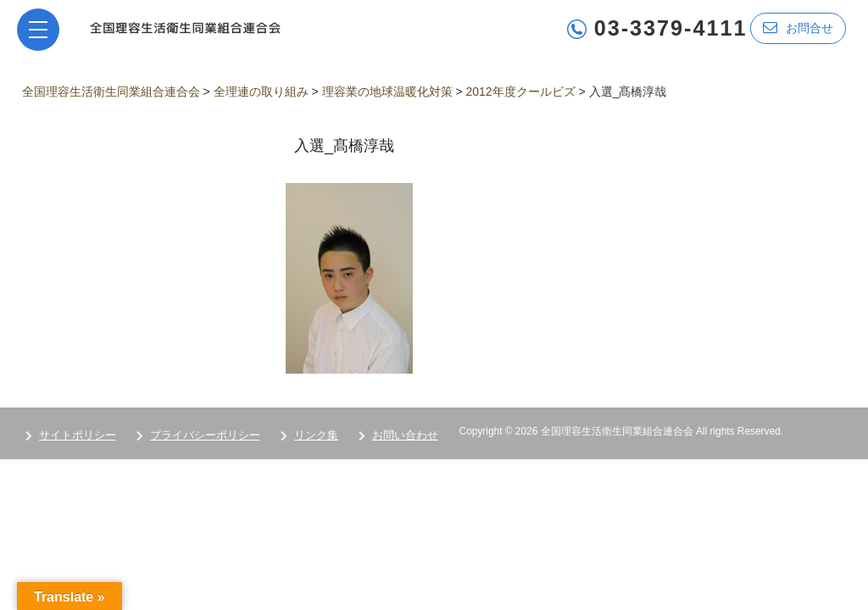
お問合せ (798, 28)
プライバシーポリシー (205, 435)
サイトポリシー (78, 435)
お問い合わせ (405, 435)
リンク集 (316, 435)
